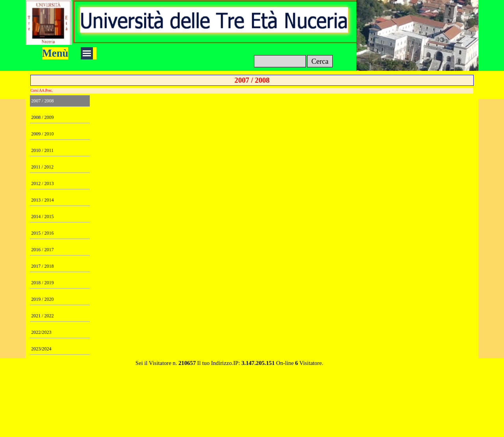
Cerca (320, 61)
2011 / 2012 (42, 167)
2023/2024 (41, 349)
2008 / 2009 (42, 117)
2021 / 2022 (42, 316)
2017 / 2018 (42, 266)
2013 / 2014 (42, 200)
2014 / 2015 (42, 217)
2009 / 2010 (42, 134)
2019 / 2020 (42, 299)
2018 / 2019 (42, 283)
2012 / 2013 (42, 183)
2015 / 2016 (42, 233)
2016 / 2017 (42, 250)
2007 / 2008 (42, 101)
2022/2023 (41, 332)
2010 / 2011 (42, 150)
